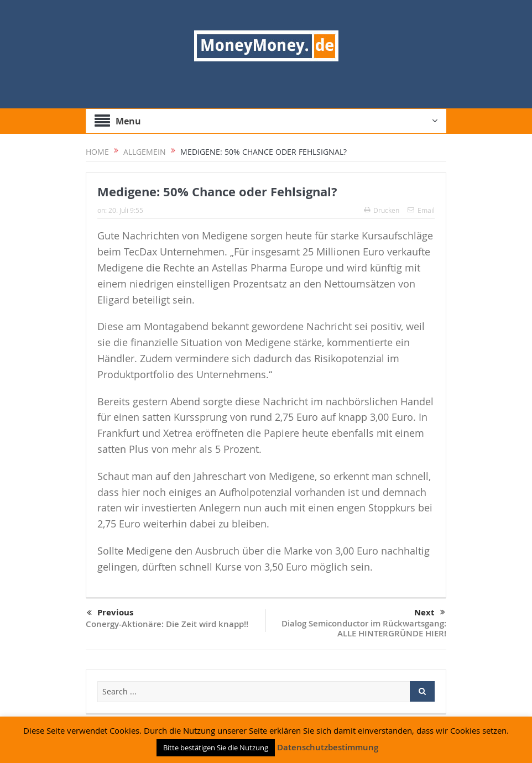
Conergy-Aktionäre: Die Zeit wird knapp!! (167, 624)
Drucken (382, 210)
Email (421, 210)
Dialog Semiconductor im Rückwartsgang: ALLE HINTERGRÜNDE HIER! (364, 628)
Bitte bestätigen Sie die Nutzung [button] (216, 748)
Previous (110, 613)
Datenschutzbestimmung (328, 747)
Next (430, 613)
